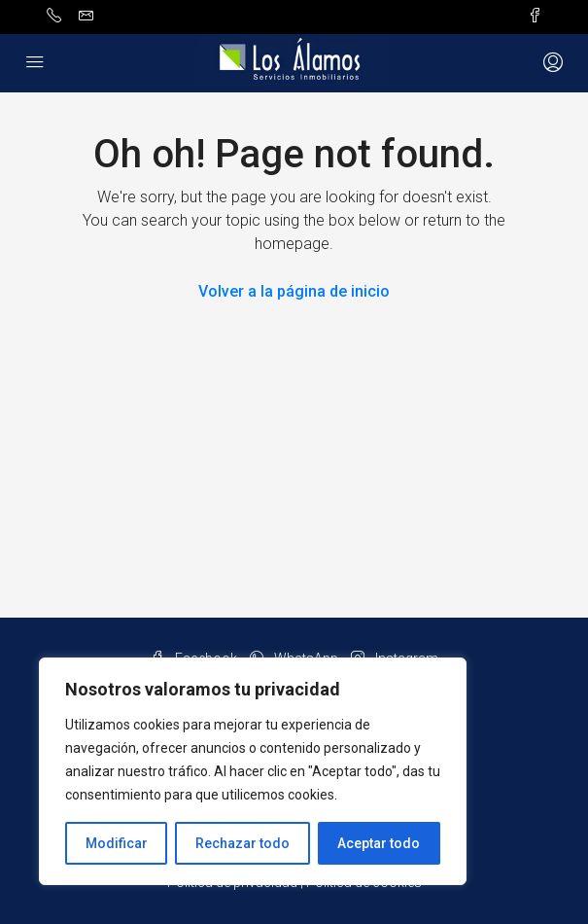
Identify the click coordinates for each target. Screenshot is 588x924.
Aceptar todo (379, 843)
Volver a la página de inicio (294, 291)
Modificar (117, 843)
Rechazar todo (242, 843)
